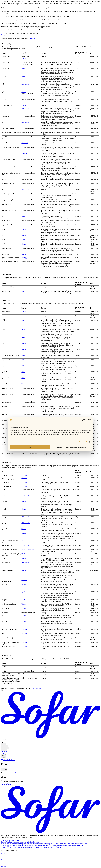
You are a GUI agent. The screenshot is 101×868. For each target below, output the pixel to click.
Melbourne (75, 845)
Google (24, 106)
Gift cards (4, 752)
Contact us (15, 840)
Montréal (6, 847)
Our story (4, 842)
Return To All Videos (8, 760)
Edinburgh (20, 845)
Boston (45, 844)
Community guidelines (26, 842)
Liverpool (45, 845)
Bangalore (23, 844)
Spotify (24, 584)
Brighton (50, 844)
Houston (31, 845)
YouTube (24, 259)
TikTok (24, 384)
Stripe (23, 69)
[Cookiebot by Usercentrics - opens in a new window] (83, 420)
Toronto (45, 847)
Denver (7, 845)
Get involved (5, 748)
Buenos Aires (66, 844)
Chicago (77, 844)
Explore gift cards (36, 688)
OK (30, 448)
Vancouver (51, 847)
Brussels (59, 844)
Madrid (62, 845)
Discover (4, 750)
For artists (4, 746)
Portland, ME (26, 847)
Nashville (12, 847)
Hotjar (23, 355)
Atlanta (14, 844)
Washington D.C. (59, 847)
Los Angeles (56, 845)
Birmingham (39, 844)
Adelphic (24, 153)
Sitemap (3, 866)
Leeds (40, 845)
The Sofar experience (13, 842)
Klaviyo (24, 287)
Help (2, 753)
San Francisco (34, 847)
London (50, 845)
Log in (3, 756)
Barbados (29, 844)
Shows (3, 744)
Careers (10, 840)
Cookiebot (32, 38)
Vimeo (24, 58)
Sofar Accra (19, 773)
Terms (3, 860)
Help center (4, 840)
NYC (16, 847)
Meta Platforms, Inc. (28, 495)
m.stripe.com (25, 84)
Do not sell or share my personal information (71, 448)
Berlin (34, 844)
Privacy (3, 854)
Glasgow (26, 845)
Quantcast (24, 330)
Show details (83, 442)
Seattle (41, 847)
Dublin (15, 845)
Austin (18, 844)
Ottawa (20, 847)
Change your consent (7, 35)
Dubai (11, 845)
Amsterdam (8, 844)
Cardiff (72, 844)
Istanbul (36, 845)
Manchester (68, 845)
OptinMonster (26, 517)
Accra (3, 844)
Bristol (55, 844)
